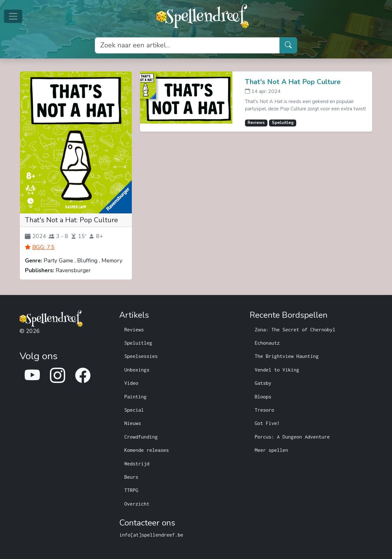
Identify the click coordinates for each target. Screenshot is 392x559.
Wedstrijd (137, 464)
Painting (135, 396)
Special (134, 410)
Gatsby (263, 383)
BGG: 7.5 (43, 247)
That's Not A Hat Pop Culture (293, 82)
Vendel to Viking (277, 370)
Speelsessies (141, 356)
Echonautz (267, 343)
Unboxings (137, 370)
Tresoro (265, 410)
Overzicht (137, 504)
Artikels (134, 315)
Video (131, 383)
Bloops (263, 396)
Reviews (134, 329)
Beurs (131, 477)
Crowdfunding (141, 437)
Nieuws (133, 423)
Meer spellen (272, 450)
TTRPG (131, 490)
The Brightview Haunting (287, 356)
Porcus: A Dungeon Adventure (292, 437)
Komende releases (147, 450)
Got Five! (267, 423)
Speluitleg (138, 343)
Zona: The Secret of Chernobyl (295, 329)
